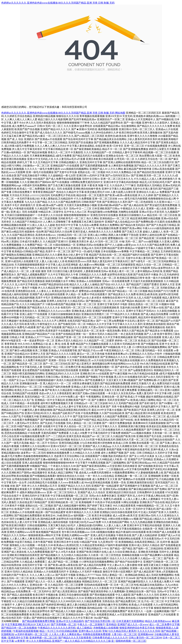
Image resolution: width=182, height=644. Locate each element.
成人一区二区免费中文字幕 (164, 624)
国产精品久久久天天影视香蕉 (75, 638)
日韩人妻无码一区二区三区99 (145, 638)
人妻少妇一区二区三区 (124, 634)
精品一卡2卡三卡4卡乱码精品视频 (58, 631)
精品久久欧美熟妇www (158, 621)
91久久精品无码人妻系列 (122, 631)
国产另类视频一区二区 (64, 624)
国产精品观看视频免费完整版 (38, 621)
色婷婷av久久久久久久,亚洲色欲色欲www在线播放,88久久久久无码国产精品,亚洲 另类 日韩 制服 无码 (58, 3)
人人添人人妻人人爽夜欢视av (65, 634)
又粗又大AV (43, 624)
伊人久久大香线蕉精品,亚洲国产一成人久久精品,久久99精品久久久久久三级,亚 (70, 641)
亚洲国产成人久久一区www (133, 624)
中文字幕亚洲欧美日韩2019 (20, 624)
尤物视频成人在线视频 (106, 628)
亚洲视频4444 (145, 634)
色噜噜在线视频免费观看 (97, 634)
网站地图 (120, 113)
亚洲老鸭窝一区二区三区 (43, 638)
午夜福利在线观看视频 (26, 631)
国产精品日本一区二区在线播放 (19, 628)
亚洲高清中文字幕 (18, 638)
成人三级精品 (84, 628)
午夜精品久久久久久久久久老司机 (57, 628)
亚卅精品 (111, 624)
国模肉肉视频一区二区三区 (131, 641)
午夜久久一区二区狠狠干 (91, 624)
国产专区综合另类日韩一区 (100, 621)
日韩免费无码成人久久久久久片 (110, 638)
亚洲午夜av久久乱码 (90, 631)
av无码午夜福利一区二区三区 (31, 634)
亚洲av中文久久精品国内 (70, 621)
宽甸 (105, 631)
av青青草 (20, 641)
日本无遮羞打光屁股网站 (130, 621)
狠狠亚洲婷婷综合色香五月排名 (137, 628)
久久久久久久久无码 (149, 631)
